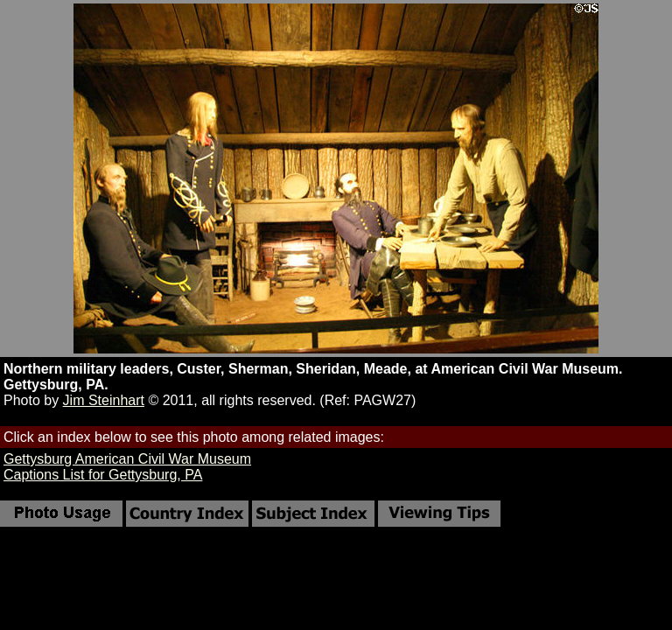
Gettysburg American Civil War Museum (127, 459)
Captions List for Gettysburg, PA (103, 475)
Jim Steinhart (104, 400)
